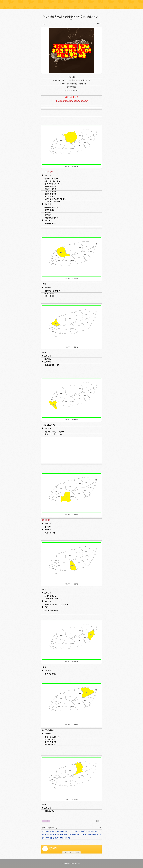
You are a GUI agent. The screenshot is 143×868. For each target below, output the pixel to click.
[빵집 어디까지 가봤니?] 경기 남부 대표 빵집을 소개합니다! (87, 835)
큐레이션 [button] (43, 24)
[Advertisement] (72, 450)
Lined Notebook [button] (71, 5)
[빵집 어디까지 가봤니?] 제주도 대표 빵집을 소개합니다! (56, 831)
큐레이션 (44, 828)
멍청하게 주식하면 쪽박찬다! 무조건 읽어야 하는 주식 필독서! (87, 831)
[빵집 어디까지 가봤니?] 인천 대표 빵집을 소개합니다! (56, 838)
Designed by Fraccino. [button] (74, 863)
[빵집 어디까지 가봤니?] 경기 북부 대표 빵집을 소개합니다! (57, 835)
